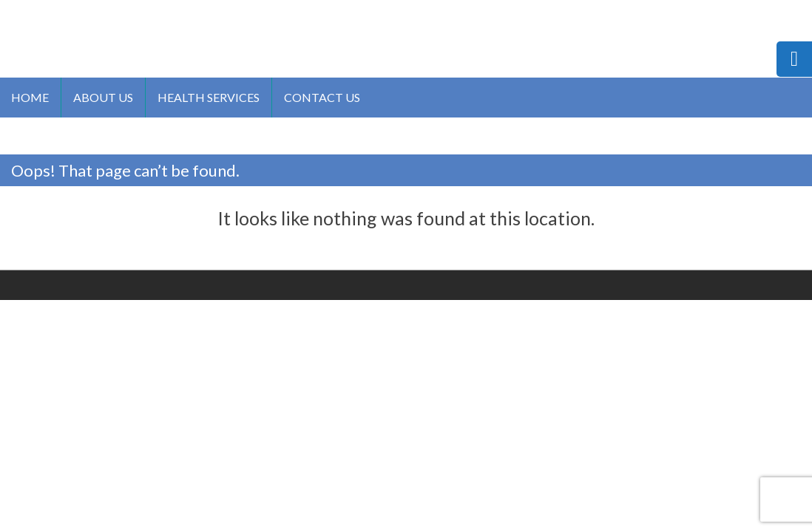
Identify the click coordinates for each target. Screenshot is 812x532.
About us (103, 97)
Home (30, 97)
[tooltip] (794, 59)
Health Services (209, 97)
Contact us (322, 97)
